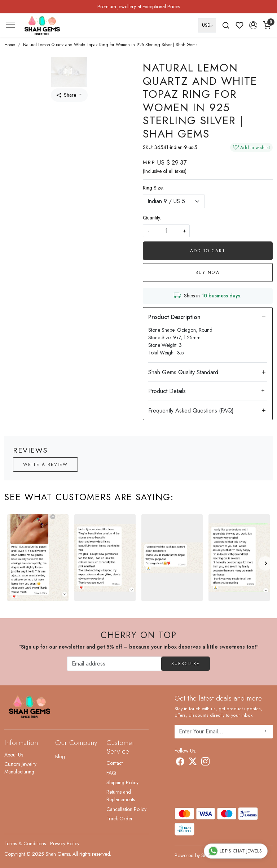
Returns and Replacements (121, 796)
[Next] (265, 563)
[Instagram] (205, 763)
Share (66, 95)
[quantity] (166, 231)
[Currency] (207, 25)
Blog (60, 756)
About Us (14, 755)
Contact (115, 763)
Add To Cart (208, 251)
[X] (193, 763)
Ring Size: (153, 188)
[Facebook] (180, 763)
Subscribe (186, 664)
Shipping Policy (122, 782)
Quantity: (152, 218)
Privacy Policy (65, 843)
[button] (253, 25)
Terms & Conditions (25, 843)
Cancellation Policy (126, 809)
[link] (226, 25)
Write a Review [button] (45, 464)
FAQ (111, 773)
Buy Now (208, 272)
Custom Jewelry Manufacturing (20, 768)
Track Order (120, 819)
